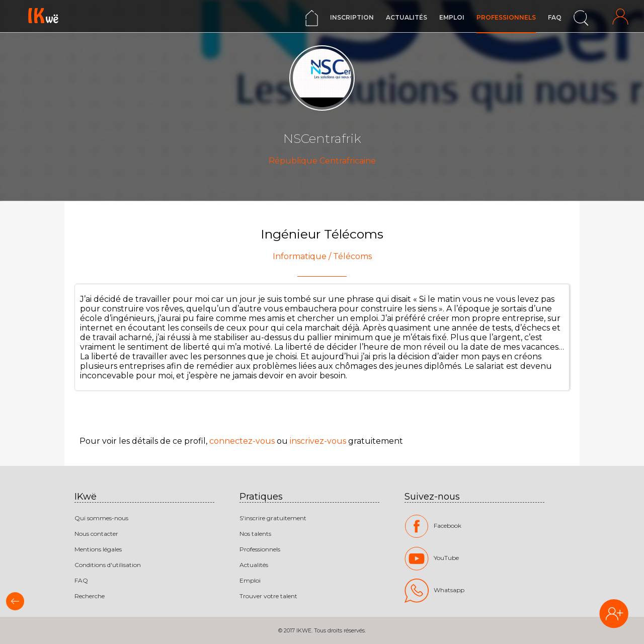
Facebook (433, 526)
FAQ (555, 17)
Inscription (352, 17)
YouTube (432, 558)
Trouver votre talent (268, 596)
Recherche (90, 596)
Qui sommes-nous (101, 518)
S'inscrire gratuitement (273, 518)
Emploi (452, 17)
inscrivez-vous (318, 441)
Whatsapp (434, 591)
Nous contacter (96, 534)
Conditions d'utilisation (108, 565)
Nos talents (255, 534)
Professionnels (506, 17)
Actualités (407, 17)
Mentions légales (98, 549)
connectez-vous (242, 441)
